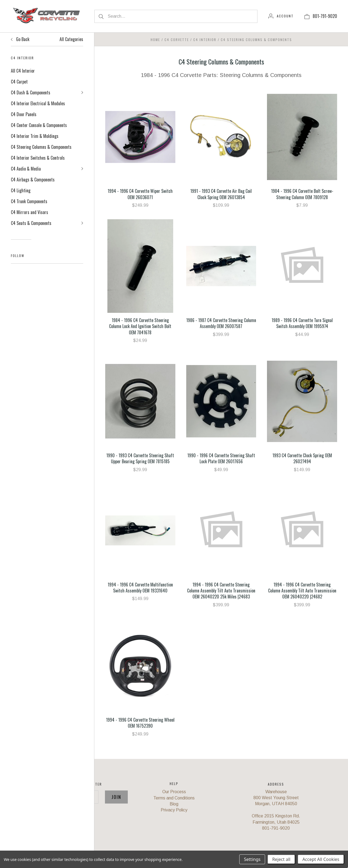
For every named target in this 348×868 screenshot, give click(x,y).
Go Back (20, 39)
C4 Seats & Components (31, 223)
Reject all (281, 859)
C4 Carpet (19, 82)
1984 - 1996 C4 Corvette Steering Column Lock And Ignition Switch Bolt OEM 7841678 (140, 326)
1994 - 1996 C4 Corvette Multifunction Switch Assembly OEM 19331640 (140, 588)
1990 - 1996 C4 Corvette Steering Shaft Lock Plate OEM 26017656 (221, 458)
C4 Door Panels (24, 114)
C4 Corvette (177, 40)
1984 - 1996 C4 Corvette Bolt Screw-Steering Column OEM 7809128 (302, 194)
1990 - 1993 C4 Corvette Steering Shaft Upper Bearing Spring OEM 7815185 (140, 458)
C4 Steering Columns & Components (41, 147)
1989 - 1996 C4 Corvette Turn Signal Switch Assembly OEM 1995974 (302, 323)
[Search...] (176, 16)
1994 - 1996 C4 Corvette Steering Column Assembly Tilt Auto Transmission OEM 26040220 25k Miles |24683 (221, 591)
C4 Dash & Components (31, 92)
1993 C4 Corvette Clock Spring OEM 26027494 (302, 458)
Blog (174, 804)
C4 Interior (205, 40)
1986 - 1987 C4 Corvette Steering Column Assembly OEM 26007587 (221, 323)
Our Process (174, 792)
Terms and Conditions (174, 798)
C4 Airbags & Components (33, 180)
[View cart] (307, 16)
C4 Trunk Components (29, 201)
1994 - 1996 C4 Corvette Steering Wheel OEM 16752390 (140, 723)
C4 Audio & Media (26, 169)
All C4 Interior (23, 71)
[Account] (281, 16)
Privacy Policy (174, 810)
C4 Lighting (21, 190)
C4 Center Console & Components (39, 125)
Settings (252, 859)
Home (155, 40)
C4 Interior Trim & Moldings (35, 136)
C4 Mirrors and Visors (29, 212)
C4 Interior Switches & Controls (38, 158)
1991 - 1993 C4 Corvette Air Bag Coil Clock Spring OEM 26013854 (221, 194)
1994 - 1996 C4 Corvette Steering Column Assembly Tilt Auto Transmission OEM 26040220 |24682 (302, 591)
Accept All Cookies (321, 859)
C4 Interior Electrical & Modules (38, 103)
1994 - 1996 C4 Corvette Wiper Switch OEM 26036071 (140, 194)
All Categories (71, 39)
